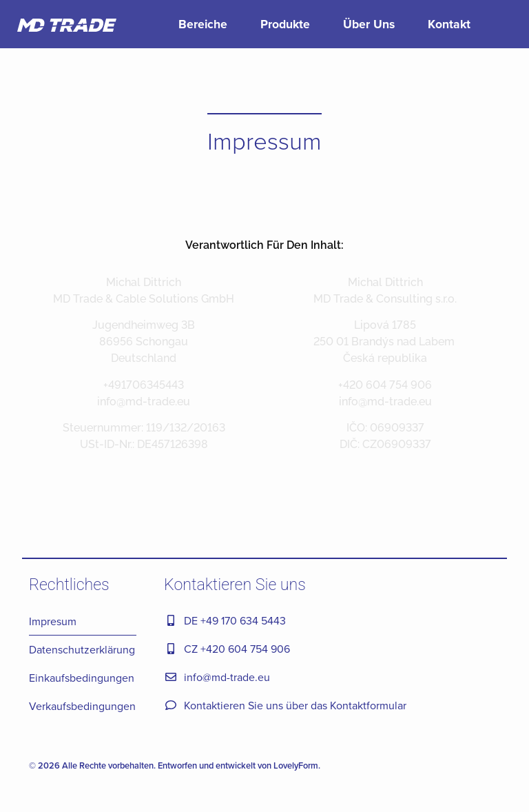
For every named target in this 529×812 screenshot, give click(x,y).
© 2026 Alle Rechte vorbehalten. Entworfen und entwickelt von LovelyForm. (175, 765)
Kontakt (449, 24)
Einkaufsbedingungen (82, 678)
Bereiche (203, 24)
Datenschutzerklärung (82, 649)
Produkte (285, 24)
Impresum (53, 621)
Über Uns (369, 24)
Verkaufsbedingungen (82, 706)
